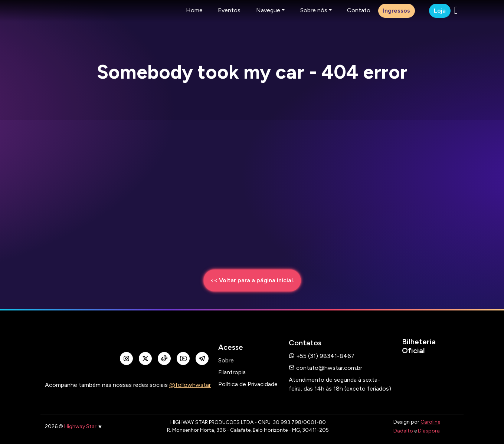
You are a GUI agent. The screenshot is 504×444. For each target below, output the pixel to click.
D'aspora (429, 431)
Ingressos (397, 11)
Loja (440, 11)
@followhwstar (190, 385)
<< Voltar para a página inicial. (252, 280)
